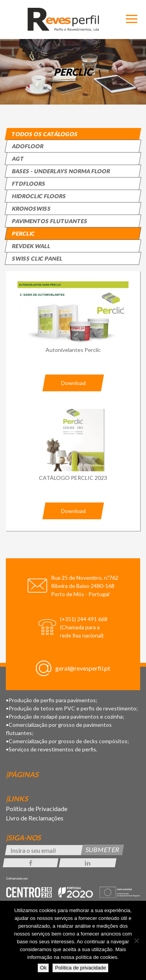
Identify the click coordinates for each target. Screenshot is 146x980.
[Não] (136, 941)
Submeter (103, 850)
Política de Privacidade (37, 809)
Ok (43, 968)
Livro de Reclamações (35, 818)
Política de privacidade (80, 968)
